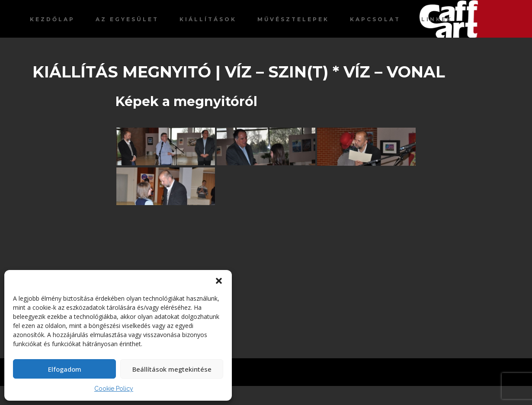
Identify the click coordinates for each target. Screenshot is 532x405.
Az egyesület (127, 19)
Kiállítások (208, 19)
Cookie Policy (114, 389)
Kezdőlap (52, 19)
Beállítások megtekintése (172, 369)
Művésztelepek (293, 19)
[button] (219, 281)
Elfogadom (65, 369)
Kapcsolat (375, 19)
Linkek (437, 19)
